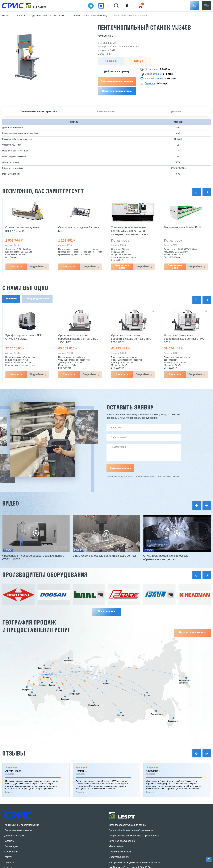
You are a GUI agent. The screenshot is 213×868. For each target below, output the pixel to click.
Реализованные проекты (18, 831)
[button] (195, 6)
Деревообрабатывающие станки (48, 16)
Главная (6, 16)
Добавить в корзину (117, 72)
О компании (11, 852)
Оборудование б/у (119, 857)
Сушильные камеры (120, 852)
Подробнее (37, 267)
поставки (156, 74)
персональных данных (168, 477)
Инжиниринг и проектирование (22, 825)
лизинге (161, 79)
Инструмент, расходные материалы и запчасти (135, 863)
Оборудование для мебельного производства (134, 836)
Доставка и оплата (15, 836)
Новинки (11, 299)
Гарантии (9, 841)
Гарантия (150, 84)
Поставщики (11, 847)
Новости (9, 863)
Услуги (8, 857)
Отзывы (14, 753)
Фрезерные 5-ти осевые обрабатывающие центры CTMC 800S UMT (131, 339)
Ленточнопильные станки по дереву (89, 16)
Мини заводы (116, 847)
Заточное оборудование (122, 841)
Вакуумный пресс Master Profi (182, 227)
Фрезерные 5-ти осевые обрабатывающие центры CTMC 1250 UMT (78, 339)
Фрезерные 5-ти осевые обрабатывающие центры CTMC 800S (184, 339)
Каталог (21, 16)
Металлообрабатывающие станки (128, 825)
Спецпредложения (37, 299)
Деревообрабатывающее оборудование (131, 831)
